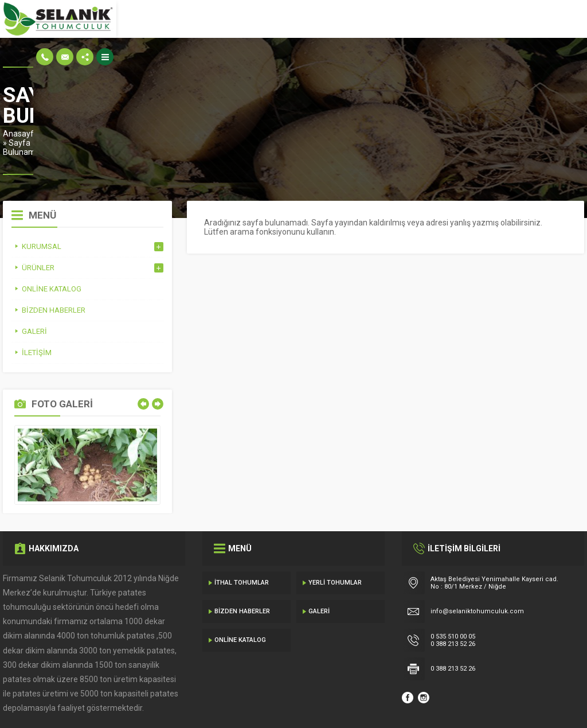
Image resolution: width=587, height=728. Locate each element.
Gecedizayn (190, 705)
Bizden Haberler (242, 572)
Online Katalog (240, 601)
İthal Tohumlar (242, 544)
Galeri (319, 572)
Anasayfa (21, 113)
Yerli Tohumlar (335, 544)
